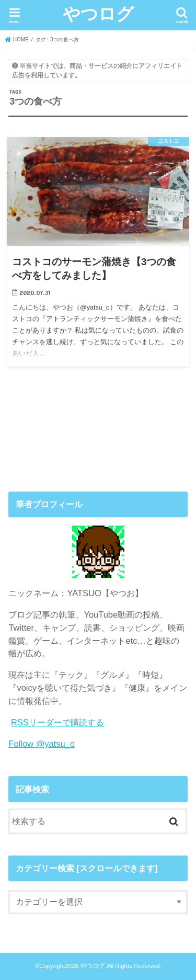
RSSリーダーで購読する (57, 722)
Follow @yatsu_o (42, 744)
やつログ (98, 13)
